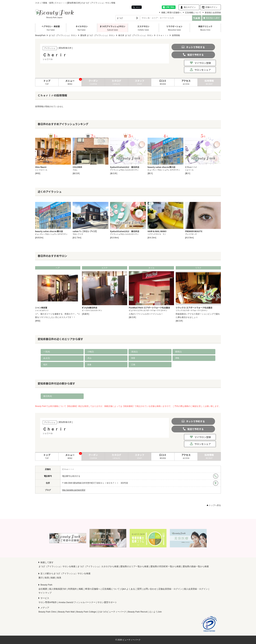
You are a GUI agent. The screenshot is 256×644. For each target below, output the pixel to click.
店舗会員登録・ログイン (170, 589)
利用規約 (72, 589)
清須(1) (134, 352)
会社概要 (43, 589)
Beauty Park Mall (66, 612)
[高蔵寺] (86, 314)
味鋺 (53, 578)
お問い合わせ (150, 589)
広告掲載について (193, 13)
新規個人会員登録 (213, 13)
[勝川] (150, 173)
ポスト (137, 7)
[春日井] (76, 173)
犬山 (89, 358)
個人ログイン (190, 7)
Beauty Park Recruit (138, 612)
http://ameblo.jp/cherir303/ (74, 490)
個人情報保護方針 (58, 589)
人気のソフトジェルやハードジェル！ (146, 314)
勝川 (41, 578)
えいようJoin (155, 612)
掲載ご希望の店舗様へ (171, 13)
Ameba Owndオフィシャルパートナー (77, 602)
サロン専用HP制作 (48, 602)
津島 (177, 358)
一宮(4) (47, 352)
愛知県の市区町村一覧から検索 (166, 566)
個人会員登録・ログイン (196, 589)
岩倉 (89, 365)
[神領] (38, 173)
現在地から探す (212, 18)
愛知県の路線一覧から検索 (196, 566)
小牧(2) (91, 352)
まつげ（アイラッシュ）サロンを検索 (57, 566)
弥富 (133, 358)
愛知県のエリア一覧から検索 (134, 566)
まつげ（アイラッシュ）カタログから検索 (98, 566)
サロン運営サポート (107, 602)
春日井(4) (48, 396)
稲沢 (45, 365)
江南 (133, 365)
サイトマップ (45, 593)
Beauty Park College (86, 612)
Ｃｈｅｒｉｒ (68, 469)
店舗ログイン (211, 7)
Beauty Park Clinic (47, 612)
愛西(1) (178, 352)
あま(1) (47, 358)
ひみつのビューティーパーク (112, 612)
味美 (47, 578)
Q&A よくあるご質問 (131, 589)
